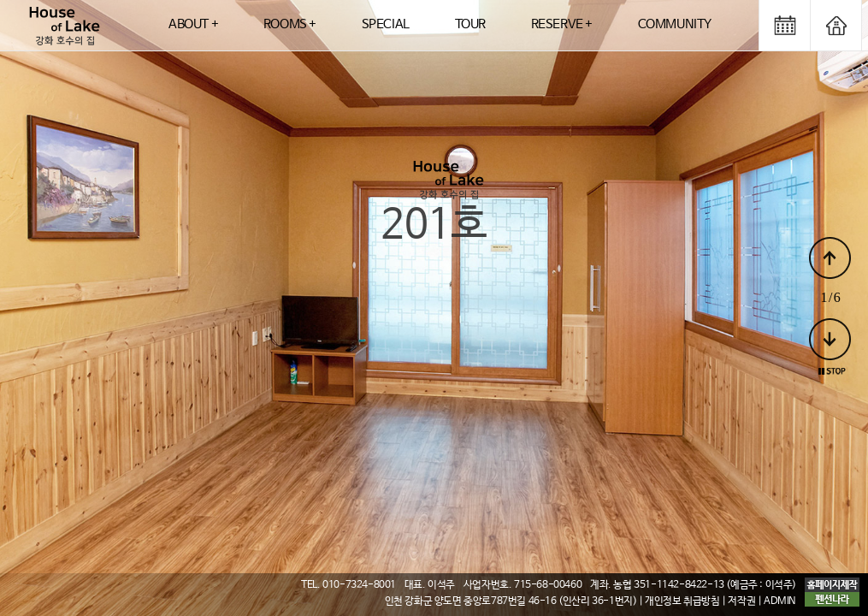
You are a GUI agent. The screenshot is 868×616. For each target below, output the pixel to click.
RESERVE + (562, 24)
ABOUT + (193, 24)
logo (65, 25)
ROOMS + (290, 24)
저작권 (741, 601)
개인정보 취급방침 (682, 601)
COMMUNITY (675, 24)
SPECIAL (386, 24)
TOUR (470, 24)
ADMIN (780, 601)
